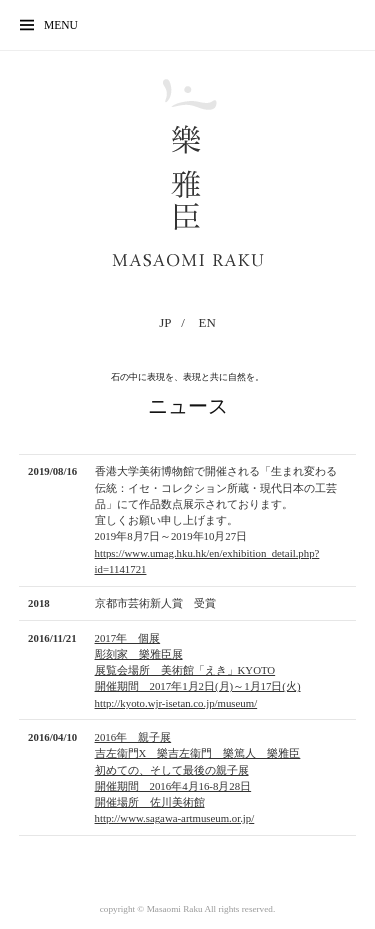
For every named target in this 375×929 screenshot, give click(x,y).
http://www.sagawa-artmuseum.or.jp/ (175, 818)
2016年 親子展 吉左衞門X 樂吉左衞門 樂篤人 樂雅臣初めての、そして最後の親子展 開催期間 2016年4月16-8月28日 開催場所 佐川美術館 (198, 769)
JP (165, 322)
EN (207, 322)
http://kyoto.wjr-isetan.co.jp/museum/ (176, 703)
